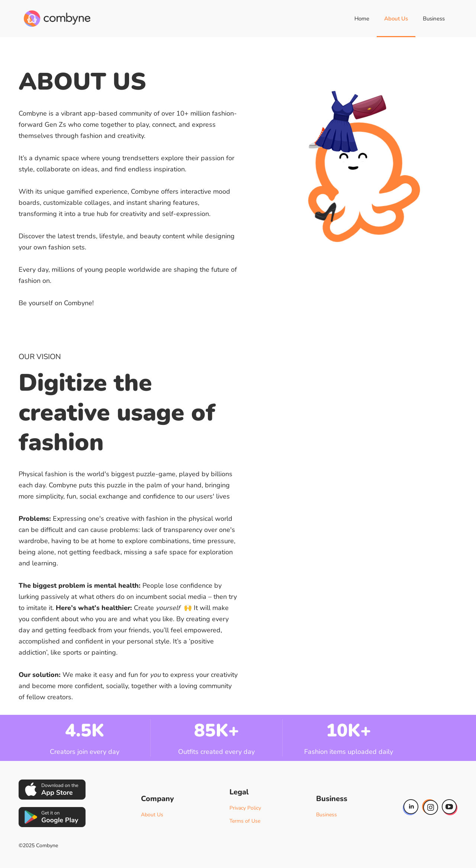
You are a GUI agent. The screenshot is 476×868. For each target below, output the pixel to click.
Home (362, 19)
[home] (57, 19)
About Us (396, 19)
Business (434, 19)
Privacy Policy (245, 808)
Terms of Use (245, 821)
